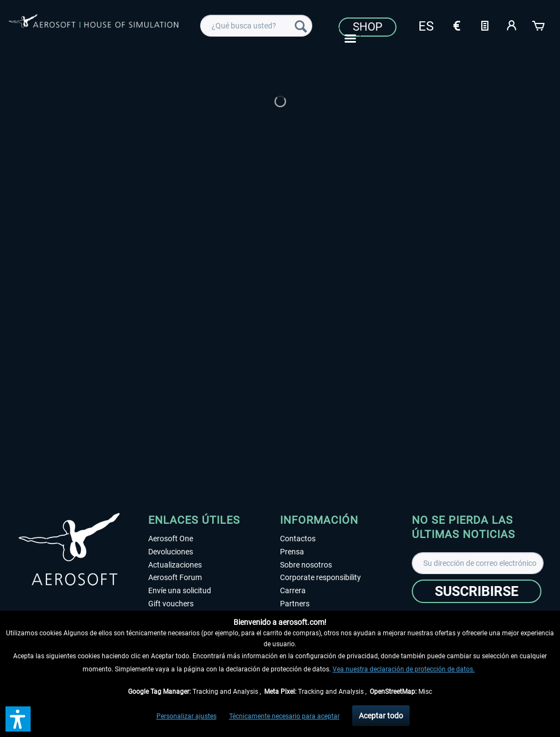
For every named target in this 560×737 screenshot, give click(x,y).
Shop (367, 27)
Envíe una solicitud (180, 590)
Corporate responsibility (320, 577)
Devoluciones (171, 552)
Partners (295, 604)
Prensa (292, 552)
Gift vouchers (171, 604)
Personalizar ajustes (186, 716)
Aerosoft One (171, 539)
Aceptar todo (381, 716)
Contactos (298, 539)
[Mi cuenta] (512, 25)
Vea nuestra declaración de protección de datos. (404, 669)
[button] (18, 719)
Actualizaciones (175, 565)
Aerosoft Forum (175, 577)
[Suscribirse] (477, 591)
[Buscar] (301, 26)
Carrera (293, 590)
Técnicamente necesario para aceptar (284, 716)
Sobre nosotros (306, 565)
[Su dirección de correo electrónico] (478, 563)
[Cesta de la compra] (539, 25)
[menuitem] (256, 26)
